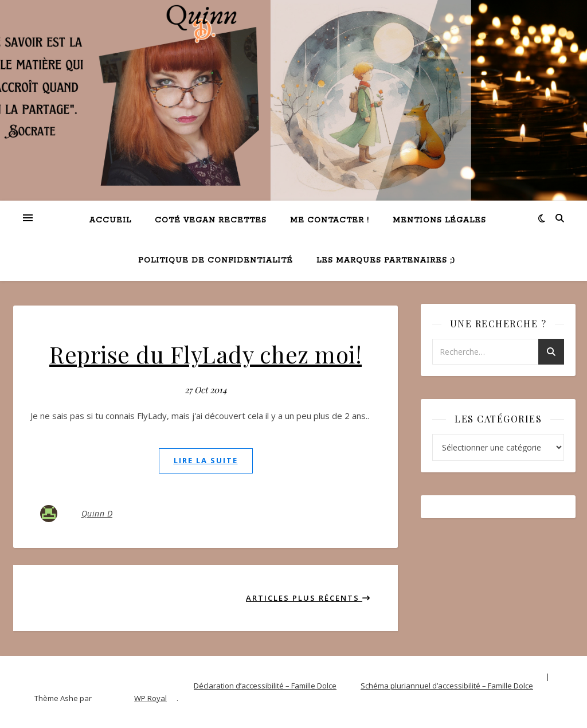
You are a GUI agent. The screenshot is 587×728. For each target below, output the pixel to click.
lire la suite (206, 460)
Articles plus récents (308, 598)
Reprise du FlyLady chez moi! (206, 354)
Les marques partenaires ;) (386, 261)
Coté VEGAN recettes (211, 220)
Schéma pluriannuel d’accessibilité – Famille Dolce (447, 686)
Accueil (110, 220)
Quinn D (97, 513)
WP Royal (150, 698)
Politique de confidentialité (216, 261)
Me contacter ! (330, 220)
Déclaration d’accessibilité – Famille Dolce (265, 686)
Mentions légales (439, 220)
